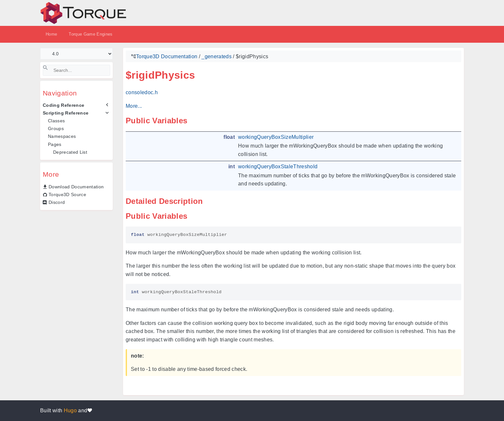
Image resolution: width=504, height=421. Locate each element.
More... (134, 106)
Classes (56, 121)
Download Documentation (76, 187)
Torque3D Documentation (167, 56)
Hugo (70, 410)
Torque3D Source (67, 194)
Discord (57, 202)
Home (51, 34)
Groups (56, 128)
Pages (55, 144)
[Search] (76, 70)
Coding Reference (63, 105)
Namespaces (62, 136)
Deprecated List (70, 152)
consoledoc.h (142, 92)
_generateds (217, 56)
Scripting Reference (66, 113)
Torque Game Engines (91, 34)
